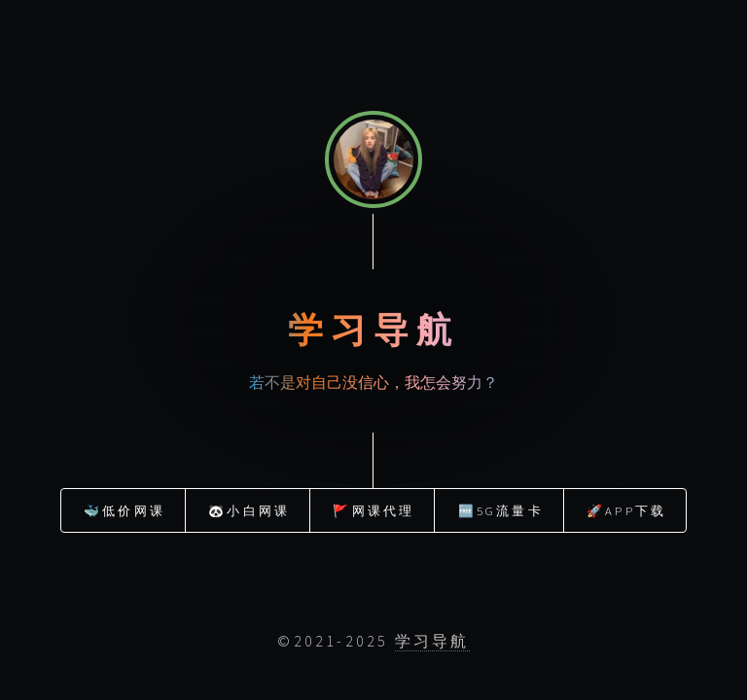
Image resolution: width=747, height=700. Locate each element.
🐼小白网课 (249, 509)
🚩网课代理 (373, 509)
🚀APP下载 (626, 509)
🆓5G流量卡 (501, 509)
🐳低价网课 (124, 509)
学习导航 (432, 641)
